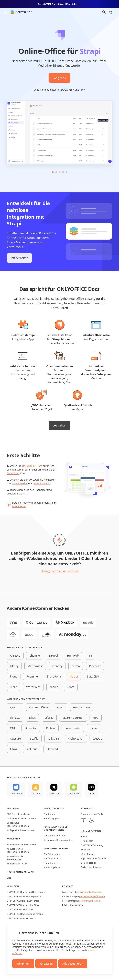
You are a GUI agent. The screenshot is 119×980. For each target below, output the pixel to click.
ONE (13, 728)
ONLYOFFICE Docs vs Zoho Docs (23, 901)
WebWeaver (76, 739)
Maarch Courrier (73, 718)
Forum (84, 836)
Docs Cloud (13, 473)
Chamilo (35, 656)
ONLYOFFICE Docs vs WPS (20, 909)
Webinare (86, 850)
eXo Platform (82, 707)
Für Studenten (51, 814)
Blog (9, 878)
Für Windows (16, 794)
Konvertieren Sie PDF (17, 864)
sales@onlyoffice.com (90, 892)
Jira (90, 656)
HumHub (73, 656)
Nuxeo (76, 666)
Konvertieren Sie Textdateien (21, 844)
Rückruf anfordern (73, 905)
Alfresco (15, 656)
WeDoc (97, 739)
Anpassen (46, 964)
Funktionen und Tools (55, 836)
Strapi (74, 677)
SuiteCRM (93, 677)
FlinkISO (15, 718)
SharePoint (54, 677)
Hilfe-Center (19, 506)
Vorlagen (13, 808)
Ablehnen (23, 964)
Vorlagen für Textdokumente (21, 818)
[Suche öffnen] (104, 12)
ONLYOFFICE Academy (92, 845)
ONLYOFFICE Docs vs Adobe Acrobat (25, 914)
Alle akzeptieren (73, 964)
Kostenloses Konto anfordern (58, 840)
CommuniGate (39, 707)
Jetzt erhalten (19, 258)
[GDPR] (92, 821)
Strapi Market (16, 242)
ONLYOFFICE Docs (32, 466)
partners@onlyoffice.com (92, 896)
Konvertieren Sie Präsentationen (15, 858)
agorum (15, 707)
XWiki (13, 749)
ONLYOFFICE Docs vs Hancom (22, 918)
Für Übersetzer (51, 859)
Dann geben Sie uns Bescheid (60, 571)
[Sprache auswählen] (112, 12)
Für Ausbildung (54, 808)
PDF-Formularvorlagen (18, 814)
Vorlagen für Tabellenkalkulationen (18, 824)
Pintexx (51, 728)
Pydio (93, 728)
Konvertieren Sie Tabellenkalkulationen (18, 850)
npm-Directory (42, 483)
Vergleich (13, 886)
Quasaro (15, 739)
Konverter (13, 839)
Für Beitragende (52, 854)
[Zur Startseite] (21, 12)
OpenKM (52, 749)
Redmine (32, 677)
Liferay (14, 666)
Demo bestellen (89, 863)
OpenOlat (31, 728)
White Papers (87, 854)
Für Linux (36, 794)
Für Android (74, 794)
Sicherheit (87, 808)
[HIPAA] (83, 821)
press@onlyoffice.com (89, 901)
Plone (14, 677)
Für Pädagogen (51, 818)
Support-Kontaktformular (94, 858)
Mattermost (35, 666)
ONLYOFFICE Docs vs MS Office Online (26, 892)
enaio (61, 707)
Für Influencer (51, 863)
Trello (14, 687)
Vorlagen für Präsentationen (21, 830)
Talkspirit (53, 739)
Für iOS (91, 794)
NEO (96, 718)
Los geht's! (60, 78)
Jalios (32, 718)
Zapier (54, 687)
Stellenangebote (52, 867)
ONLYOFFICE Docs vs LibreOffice (23, 905)
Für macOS (54, 794)
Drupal (53, 656)
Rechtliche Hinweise (91, 867)
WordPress (33, 687)
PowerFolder (73, 728)
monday (57, 666)
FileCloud (32, 749)
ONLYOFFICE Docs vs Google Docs (24, 896)
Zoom (71, 687)
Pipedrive (95, 666)
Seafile (34, 739)
